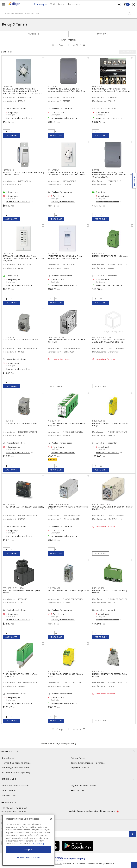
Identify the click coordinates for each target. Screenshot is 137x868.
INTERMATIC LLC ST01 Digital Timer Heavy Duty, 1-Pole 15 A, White (24, 174)
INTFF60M (7, 86)
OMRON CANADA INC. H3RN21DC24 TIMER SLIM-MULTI (66, 341)
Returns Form (78, 790)
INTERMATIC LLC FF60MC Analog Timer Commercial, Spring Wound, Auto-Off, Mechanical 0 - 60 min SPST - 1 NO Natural (22, 91)
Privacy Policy (78, 758)
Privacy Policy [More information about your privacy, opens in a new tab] (39, 843)
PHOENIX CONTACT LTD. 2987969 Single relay (23, 507)
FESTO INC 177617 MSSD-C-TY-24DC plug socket (21, 592)
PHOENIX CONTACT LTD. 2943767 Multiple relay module (66, 424)
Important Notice (80, 768)
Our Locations (9, 790)
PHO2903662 (54, 588)
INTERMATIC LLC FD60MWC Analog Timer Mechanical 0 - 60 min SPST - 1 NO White (66, 174)
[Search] (68, 13)
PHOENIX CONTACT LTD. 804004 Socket (110, 256)
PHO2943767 (54, 421)
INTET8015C (53, 86)
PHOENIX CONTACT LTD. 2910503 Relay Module (110, 675)
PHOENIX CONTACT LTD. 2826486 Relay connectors (21, 675)
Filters (34, 34)
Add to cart (11, 135)
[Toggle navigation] (3, 4)
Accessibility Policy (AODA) (16, 772)
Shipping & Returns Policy (16, 768)
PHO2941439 (98, 588)
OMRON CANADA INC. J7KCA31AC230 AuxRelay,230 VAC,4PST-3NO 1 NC (109, 341)
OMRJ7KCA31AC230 (102, 337)
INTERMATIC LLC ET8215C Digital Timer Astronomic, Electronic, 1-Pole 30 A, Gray (111, 90)
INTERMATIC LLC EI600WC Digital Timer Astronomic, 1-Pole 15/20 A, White (65, 257)
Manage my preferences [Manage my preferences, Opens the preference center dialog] (28, 857)
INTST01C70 (8, 170)
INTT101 (96, 170)
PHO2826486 (9, 672)
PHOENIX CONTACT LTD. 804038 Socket (21, 340)
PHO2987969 (9, 504)
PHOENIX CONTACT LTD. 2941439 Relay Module (110, 592)
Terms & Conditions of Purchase (88, 763)
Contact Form (9, 795)
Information (68, 751)
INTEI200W (8, 254)
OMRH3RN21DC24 (56, 337)
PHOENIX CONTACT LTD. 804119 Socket (20, 423)
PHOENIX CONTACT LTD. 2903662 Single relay (68, 590)
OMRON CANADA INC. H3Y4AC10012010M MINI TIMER (68, 508)
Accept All (28, 849)
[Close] (51, 819)
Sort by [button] (101, 34)
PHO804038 (9, 337)
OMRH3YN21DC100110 (102, 504)
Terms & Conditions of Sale (16, 763)
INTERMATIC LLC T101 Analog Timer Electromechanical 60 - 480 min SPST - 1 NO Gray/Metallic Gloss (113, 175)
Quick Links (68, 779)
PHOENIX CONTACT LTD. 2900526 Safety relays (110, 424)
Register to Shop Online (83, 786)
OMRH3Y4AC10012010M (59, 504)
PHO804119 (8, 421)
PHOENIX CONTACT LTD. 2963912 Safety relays (65, 675)
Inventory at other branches (18, 118)
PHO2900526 (99, 421)
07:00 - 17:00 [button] (56, 4)
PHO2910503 (98, 672)
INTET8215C (98, 86)
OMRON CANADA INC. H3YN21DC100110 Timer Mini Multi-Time (112, 508)
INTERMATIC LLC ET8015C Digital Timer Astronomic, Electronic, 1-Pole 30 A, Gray (66, 90)
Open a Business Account (15, 786)
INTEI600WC (53, 254)
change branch (74, 4)
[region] (28, 840)
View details (56, 386)
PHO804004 (98, 254)
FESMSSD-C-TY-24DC (13, 588)
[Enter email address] (65, 834)
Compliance (8, 758)
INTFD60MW (53, 170)
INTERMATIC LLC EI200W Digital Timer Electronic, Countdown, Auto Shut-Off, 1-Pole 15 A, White (24, 258)
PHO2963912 (54, 672)
